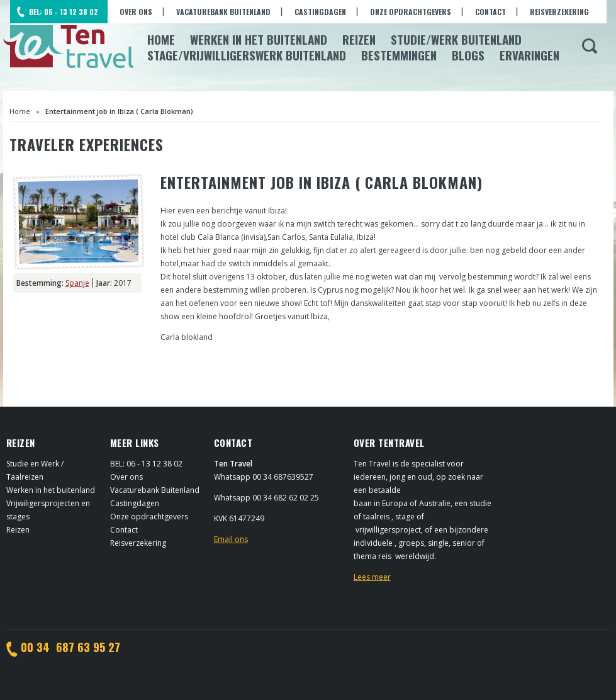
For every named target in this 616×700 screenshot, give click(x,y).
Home (161, 39)
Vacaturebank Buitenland (223, 12)
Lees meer (372, 577)
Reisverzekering (559, 12)
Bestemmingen (399, 55)
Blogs (468, 55)
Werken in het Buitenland (259, 39)
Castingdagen (320, 12)
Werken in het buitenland (51, 490)
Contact (490, 12)
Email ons (231, 539)
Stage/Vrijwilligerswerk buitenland (247, 55)
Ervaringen (529, 55)
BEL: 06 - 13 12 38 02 (64, 12)
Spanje (77, 283)
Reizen (359, 39)
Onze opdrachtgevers (411, 12)
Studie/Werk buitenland (456, 39)
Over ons (136, 12)
